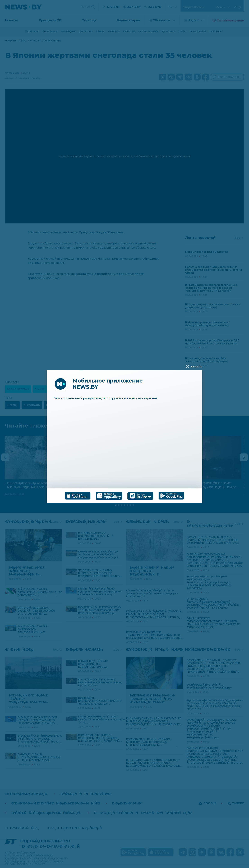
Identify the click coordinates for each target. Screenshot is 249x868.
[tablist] (124, 496)
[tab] (78, 496)
